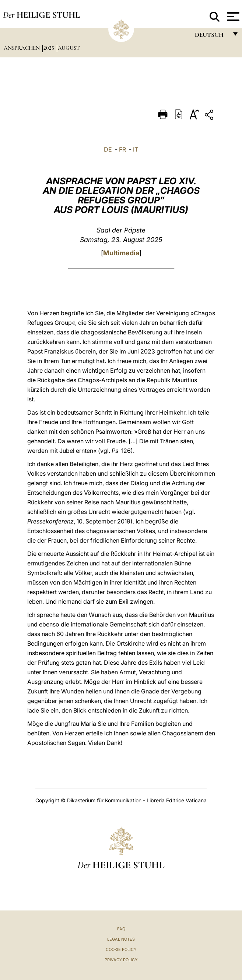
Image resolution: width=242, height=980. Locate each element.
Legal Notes (121, 939)
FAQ (121, 929)
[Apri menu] (232, 17)
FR (122, 149)
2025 (50, 48)
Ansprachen (22, 48)
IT (136, 149)
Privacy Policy (121, 960)
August (69, 48)
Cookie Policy (121, 949)
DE (108, 149)
